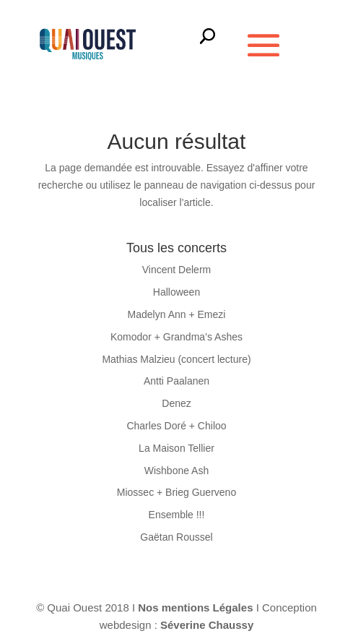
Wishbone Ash (177, 471)
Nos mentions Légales (197, 607)
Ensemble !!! (177, 515)
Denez (176, 403)
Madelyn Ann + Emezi (177, 314)
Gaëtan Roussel (176, 537)
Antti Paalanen (176, 381)
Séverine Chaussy (207, 625)
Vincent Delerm (176, 270)
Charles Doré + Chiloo (176, 426)
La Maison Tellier (176, 448)
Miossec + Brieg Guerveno (176, 492)
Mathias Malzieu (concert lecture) (176, 359)
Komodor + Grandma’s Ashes (176, 337)
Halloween (176, 292)
